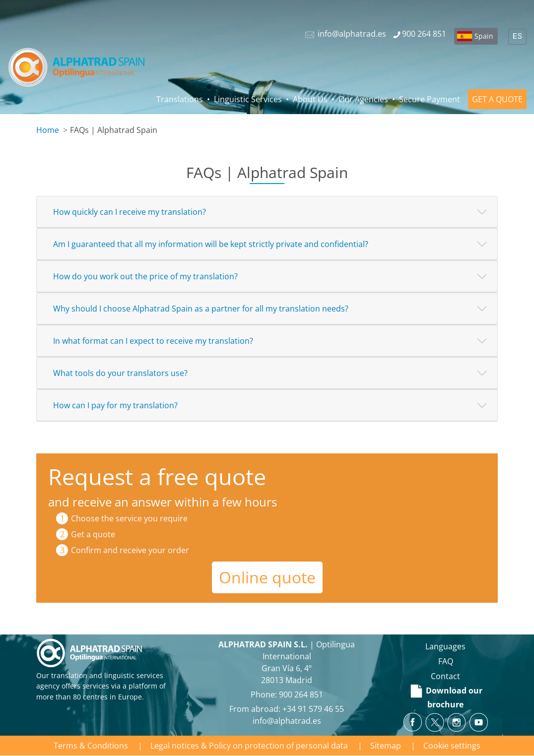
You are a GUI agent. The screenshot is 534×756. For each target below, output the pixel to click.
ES (517, 37)
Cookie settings (452, 746)
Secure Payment (430, 99)
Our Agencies (363, 99)
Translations (180, 99)
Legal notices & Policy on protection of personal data (249, 746)
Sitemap (386, 746)
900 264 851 (301, 694)
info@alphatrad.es (287, 721)
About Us (310, 99)
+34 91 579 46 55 (313, 709)
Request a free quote (157, 476)
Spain (484, 36)
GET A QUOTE (497, 99)
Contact (445, 676)
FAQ (446, 661)
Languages (445, 646)
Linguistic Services (248, 99)
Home (48, 130)
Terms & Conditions (91, 746)
